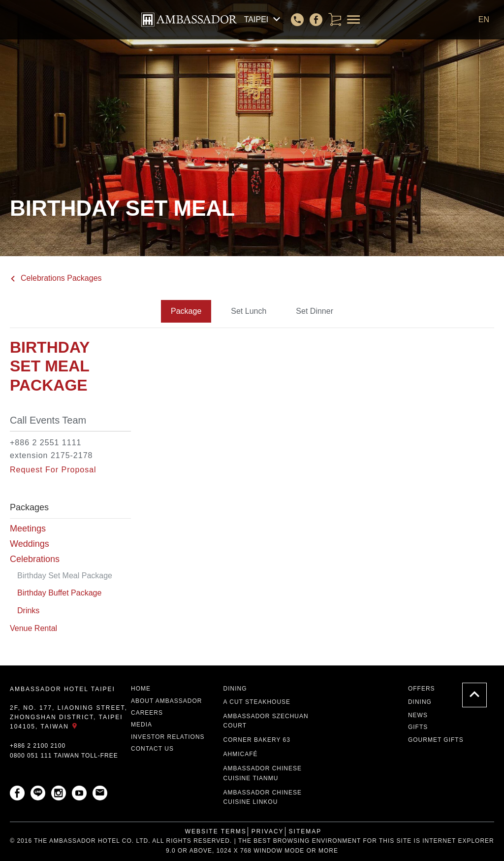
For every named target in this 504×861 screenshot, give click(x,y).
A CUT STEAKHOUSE (257, 702)
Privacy (268, 831)
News (418, 715)
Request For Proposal (53, 470)
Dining (235, 689)
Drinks (28, 611)
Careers (147, 713)
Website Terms (216, 831)
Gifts (418, 727)
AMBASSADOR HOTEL (189, 20)
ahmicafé (241, 754)
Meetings (28, 529)
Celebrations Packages (56, 278)
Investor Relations (168, 737)
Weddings (30, 544)
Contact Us (152, 749)
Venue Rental (33, 628)
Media (142, 725)
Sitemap (305, 831)
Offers (422, 689)
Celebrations (35, 559)
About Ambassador (166, 701)
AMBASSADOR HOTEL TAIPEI (63, 689)
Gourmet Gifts (436, 740)
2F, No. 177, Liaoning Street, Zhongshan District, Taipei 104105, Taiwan (69, 717)
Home (141, 689)
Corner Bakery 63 (257, 740)
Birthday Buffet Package (59, 593)
